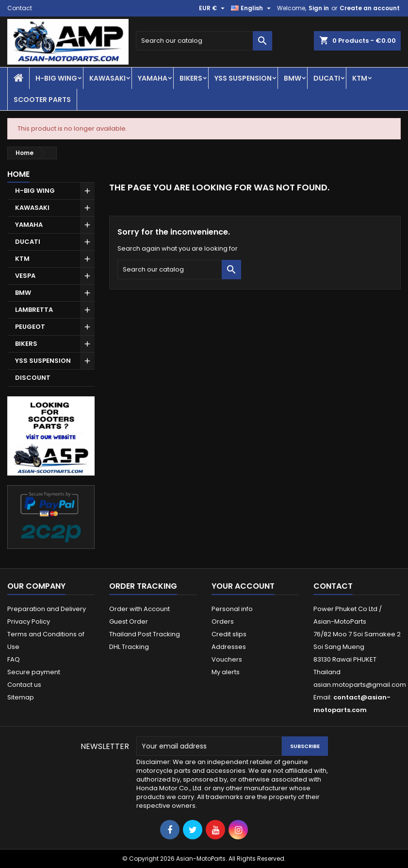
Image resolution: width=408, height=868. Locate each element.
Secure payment (34, 672)
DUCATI (327, 78)
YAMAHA (153, 78)
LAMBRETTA (34, 310)
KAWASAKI (107, 78)
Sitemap (21, 697)
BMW (293, 78)
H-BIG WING (56, 78)
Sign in (319, 8)
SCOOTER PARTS (42, 100)
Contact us (24, 685)
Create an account (370, 8)
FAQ (14, 659)
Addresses (229, 647)
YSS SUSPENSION (243, 78)
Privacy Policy (29, 621)
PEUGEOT (30, 327)
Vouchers (227, 659)
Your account (243, 586)
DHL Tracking (129, 647)
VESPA (25, 276)
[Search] (204, 41)
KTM (360, 78)
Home (18, 174)
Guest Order (129, 621)
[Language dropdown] (252, 8)
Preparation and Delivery (47, 609)
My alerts (226, 672)
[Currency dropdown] (213, 8)
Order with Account (139, 609)
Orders (223, 621)
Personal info (232, 609)
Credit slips (229, 634)
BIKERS (191, 78)
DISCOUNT (33, 378)
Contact (20, 8)
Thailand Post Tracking (145, 634)
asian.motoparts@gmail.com (360, 685)
